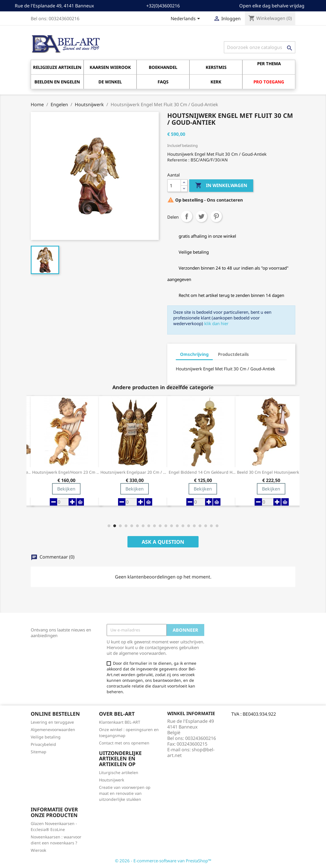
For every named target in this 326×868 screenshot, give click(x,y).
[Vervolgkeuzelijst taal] (186, 19)
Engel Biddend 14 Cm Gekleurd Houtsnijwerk (203, 472)
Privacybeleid (43, 744)
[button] (109, 526)
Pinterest (216, 216)
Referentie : (178, 160)
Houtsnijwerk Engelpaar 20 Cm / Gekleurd (135, 472)
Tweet (201, 216)
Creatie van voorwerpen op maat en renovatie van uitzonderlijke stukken (125, 793)
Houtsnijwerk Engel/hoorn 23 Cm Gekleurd (66, 472)
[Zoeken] (260, 47)
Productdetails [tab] (233, 354)
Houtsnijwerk (112, 780)
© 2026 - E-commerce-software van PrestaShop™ (163, 861)
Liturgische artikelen (119, 772)
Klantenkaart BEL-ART (120, 722)
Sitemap (39, 752)
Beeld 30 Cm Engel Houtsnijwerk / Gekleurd (271, 472)
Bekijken (66, 489)
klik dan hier (216, 323)
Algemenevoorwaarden (53, 730)
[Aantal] (174, 186)
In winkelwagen (221, 186)
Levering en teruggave (52, 722)
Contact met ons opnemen (124, 743)
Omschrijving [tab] (194, 354)
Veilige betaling (46, 737)
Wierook (38, 850)
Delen (187, 216)
